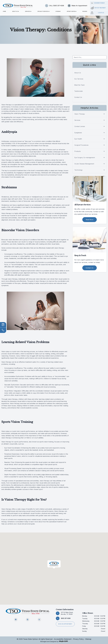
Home (4, 11)
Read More (90, 220)
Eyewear (58, 11)
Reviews (85, 11)
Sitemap (88, 639)
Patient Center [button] (72, 11)
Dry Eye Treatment (98, 8)
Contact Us (78, 97)
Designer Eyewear (98, 3)
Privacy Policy (78, 639)
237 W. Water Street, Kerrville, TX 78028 (67, 613)
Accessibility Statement (63, 639)
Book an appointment (65, 623)
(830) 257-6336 (66, 618)
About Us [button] (15, 11)
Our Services (79, 79)
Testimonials (79, 91)
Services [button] (28, 11)
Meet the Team (79, 85)
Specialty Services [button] (43, 11)
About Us (78, 73)
